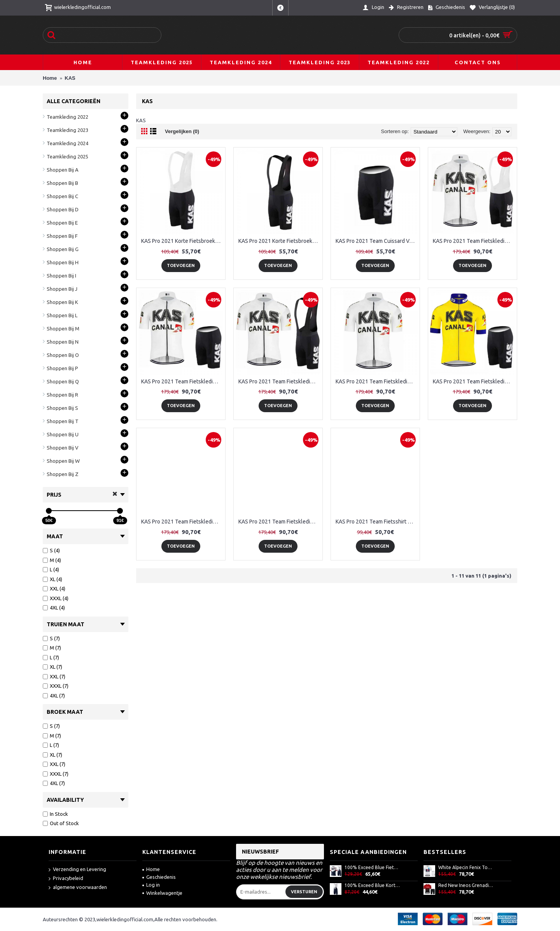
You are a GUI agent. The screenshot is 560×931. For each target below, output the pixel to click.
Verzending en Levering (77, 870)
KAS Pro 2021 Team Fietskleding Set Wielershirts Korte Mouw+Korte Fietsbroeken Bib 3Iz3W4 (474, 381)
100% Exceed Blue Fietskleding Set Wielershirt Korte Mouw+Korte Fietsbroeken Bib (372, 867)
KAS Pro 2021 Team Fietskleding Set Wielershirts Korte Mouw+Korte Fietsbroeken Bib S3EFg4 (279, 522)
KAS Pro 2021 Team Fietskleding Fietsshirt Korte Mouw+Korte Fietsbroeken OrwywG (377, 381)
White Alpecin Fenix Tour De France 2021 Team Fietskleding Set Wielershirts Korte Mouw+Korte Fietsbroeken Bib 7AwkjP (466, 867)
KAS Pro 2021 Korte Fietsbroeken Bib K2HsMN (182, 241)
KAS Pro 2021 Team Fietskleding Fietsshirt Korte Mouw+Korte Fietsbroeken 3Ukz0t (474, 241)
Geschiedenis (159, 877)
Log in (151, 885)
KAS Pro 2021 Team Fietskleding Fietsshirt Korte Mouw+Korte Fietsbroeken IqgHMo (279, 381)
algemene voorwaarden (78, 888)
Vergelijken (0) (182, 131)
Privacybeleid (66, 879)
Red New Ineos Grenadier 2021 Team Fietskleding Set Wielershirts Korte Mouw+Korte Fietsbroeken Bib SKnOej (466, 885)
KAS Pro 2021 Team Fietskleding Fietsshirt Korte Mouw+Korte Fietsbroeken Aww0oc (182, 381)
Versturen (304, 892)
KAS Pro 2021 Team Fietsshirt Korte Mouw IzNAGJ (377, 522)
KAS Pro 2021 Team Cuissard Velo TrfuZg (377, 241)
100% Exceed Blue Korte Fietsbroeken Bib (372, 885)
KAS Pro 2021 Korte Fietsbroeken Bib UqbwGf (279, 241)
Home (151, 869)
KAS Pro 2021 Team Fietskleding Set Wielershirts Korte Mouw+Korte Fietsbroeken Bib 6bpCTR (182, 522)
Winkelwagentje (162, 893)
